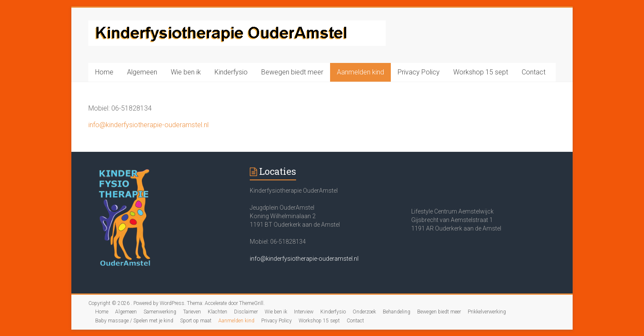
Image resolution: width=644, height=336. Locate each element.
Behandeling (397, 312)
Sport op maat (196, 321)
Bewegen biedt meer (292, 72)
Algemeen (142, 72)
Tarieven (192, 312)
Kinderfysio (231, 72)
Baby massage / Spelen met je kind (134, 321)
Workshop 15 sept (481, 72)
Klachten (217, 312)
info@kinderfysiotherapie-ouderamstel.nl (148, 125)
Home (104, 72)
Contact (534, 72)
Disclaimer (246, 312)
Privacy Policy (419, 72)
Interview (304, 312)
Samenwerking (160, 312)
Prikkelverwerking (487, 312)
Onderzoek (364, 312)
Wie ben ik (186, 72)
